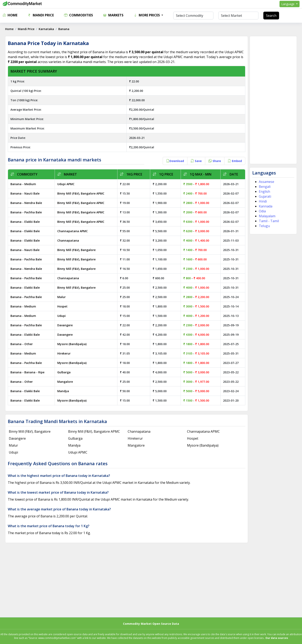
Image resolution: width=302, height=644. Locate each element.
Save (196, 161)
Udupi (62, 316)
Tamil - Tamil (268, 221)
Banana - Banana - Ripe (28, 372)
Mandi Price (41, 15)
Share (214, 161)
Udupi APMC (66, 184)
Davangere (66, 325)
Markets (113, 15)
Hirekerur (65, 353)
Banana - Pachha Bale (27, 212)
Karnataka (47, 29)
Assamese (266, 182)
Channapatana (69, 240)
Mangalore (66, 382)
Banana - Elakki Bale (26, 222)
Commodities (78, 15)
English (264, 191)
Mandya (64, 391)
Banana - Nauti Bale (26, 193)
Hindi (262, 201)
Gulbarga (65, 372)
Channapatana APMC (73, 231)
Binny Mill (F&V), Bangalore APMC (81, 193)
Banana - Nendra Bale (27, 203)
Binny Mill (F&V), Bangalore (77, 250)
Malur (62, 297)
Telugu (264, 226)
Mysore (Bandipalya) (73, 344)
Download (174, 161)
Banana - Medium (24, 184)
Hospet (63, 306)
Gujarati (264, 196)
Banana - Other (23, 344)
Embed (234, 161)
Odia (262, 211)
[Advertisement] (272, 100)
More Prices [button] (147, 15)
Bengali (264, 187)
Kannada (265, 206)
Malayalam (267, 216)
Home (10, 15)
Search (271, 16)
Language (288, 4)
